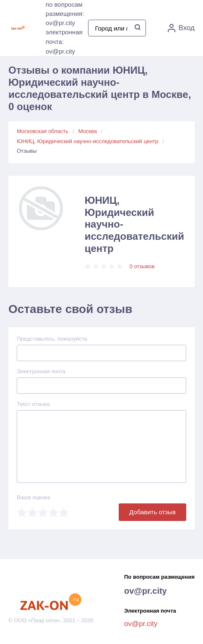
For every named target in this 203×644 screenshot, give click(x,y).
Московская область (43, 131)
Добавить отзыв (152, 512)
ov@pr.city (146, 591)
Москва (88, 131)
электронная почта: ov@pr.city (64, 42)
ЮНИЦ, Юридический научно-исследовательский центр (87, 141)
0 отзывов (142, 266)
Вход (181, 28)
